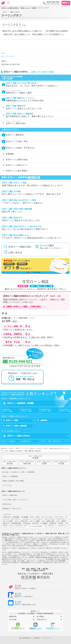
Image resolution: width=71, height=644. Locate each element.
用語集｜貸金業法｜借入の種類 (13, 481)
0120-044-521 (18, 362)
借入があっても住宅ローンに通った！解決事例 (18, 472)
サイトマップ (47, 638)
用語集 (34, 8)
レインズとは (7, 485)
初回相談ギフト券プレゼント (12, 509)
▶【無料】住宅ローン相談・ (22, 307)
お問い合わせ (7, 504)
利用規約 (37, 638)
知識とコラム (25, 8)
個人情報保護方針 (25, 638)
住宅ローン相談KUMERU (10, 8)
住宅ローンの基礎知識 (10, 476)
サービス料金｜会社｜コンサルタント (15, 500)
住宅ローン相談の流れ (10, 495)
